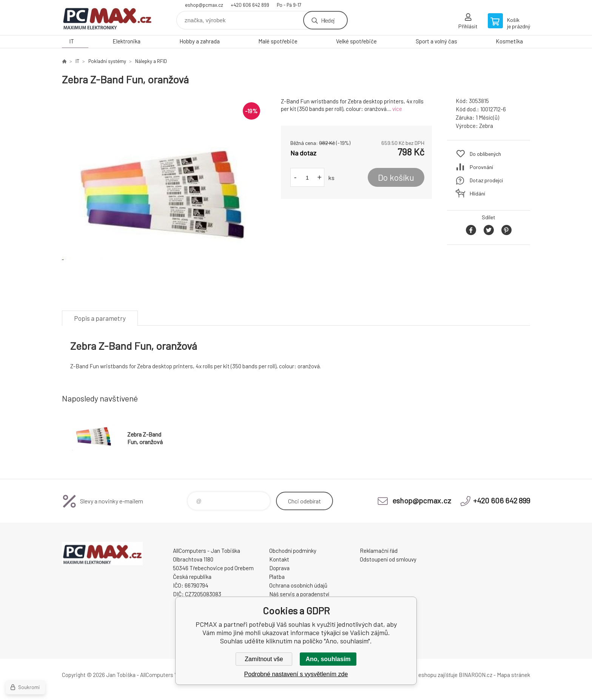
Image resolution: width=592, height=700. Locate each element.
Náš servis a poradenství (299, 594)
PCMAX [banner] (107, 18)
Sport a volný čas (436, 41)
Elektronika (126, 41)
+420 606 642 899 (250, 5)
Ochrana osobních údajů (298, 585)
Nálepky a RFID (151, 61)
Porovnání (481, 167)
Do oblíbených (485, 154)
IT (72, 41)
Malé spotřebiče (278, 41)
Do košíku (396, 177)
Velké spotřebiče (356, 41)
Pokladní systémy (107, 61)
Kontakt (279, 559)
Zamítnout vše (264, 659)
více (397, 109)
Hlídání (477, 193)
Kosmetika (509, 41)
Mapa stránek (513, 675)
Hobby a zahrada (200, 41)
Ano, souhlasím (328, 659)
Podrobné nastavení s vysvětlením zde (296, 674)
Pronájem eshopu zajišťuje (426, 675)
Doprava (279, 568)
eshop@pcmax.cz (204, 5)
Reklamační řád (379, 551)
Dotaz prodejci (486, 180)
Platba (277, 577)
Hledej (328, 20)
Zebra (486, 126)
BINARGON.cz (476, 675)
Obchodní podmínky (293, 551)
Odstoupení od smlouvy (388, 559)
